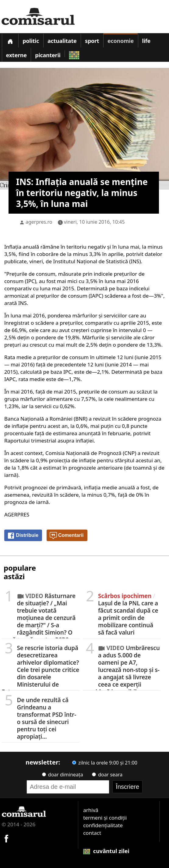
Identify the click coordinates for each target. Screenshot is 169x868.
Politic (31, 41)
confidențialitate (103, 825)
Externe (16, 55)
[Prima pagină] (10, 40)
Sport (92, 41)
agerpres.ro (39, 222)
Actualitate (62, 41)
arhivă (91, 810)
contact (92, 833)
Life (146, 41)
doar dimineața (63, 775)
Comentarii (67, 536)
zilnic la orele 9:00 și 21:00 (105, 763)
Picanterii (48, 55)
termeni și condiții (105, 818)
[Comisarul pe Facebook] (6, 838)
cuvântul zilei (106, 851)
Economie (121, 41)
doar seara (107, 775)
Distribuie (23, 536)
